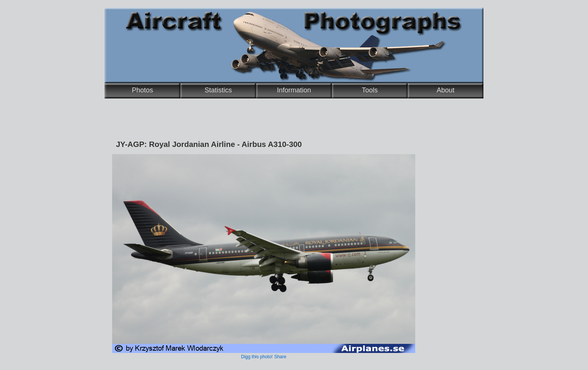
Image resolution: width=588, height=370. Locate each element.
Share (280, 357)
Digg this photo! (257, 357)
